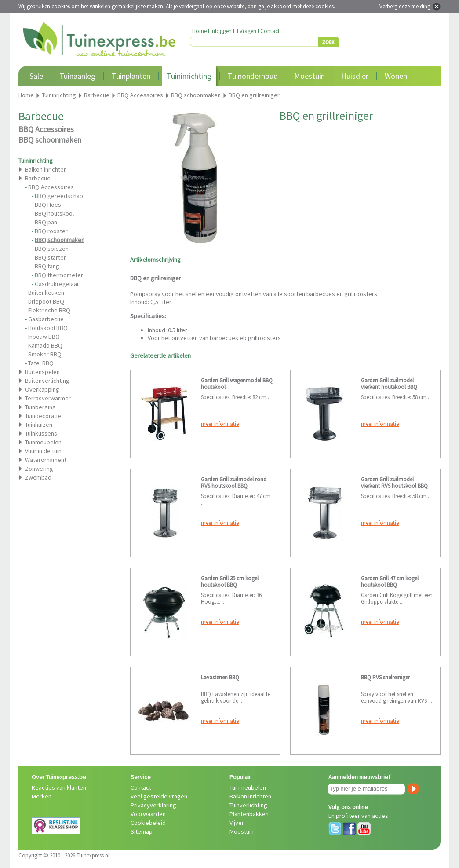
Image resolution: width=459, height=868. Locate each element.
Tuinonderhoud (253, 76)
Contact (270, 31)
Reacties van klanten (59, 787)
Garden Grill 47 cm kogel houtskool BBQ (390, 582)
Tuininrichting (189, 76)
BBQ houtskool (54, 213)
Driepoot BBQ (46, 301)
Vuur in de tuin (43, 451)
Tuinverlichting (248, 805)
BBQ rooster (51, 231)
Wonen (396, 76)
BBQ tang (47, 266)
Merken (42, 796)
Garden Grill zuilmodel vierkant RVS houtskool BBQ (394, 483)
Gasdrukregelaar (57, 284)
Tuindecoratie (43, 416)
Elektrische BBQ (49, 310)
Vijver (237, 823)
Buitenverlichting (47, 381)
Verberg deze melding (405, 6)
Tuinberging (40, 407)
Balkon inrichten (46, 169)
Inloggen (221, 31)
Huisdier (355, 76)
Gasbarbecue (46, 319)
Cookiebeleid (148, 823)
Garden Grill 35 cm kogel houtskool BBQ (230, 582)
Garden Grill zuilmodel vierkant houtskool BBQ (389, 384)
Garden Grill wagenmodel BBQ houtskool (237, 384)
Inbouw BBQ (44, 337)
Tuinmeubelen (43, 442)
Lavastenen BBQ (220, 677)
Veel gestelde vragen (159, 796)
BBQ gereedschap (59, 196)
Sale (36, 76)
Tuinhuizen (39, 425)
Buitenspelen (42, 372)
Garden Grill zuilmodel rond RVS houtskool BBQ (234, 483)
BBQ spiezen (52, 249)
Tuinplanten (131, 76)
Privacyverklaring (153, 805)
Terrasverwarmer (48, 398)
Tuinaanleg (77, 76)
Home (199, 31)
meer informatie (220, 424)
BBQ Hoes (48, 205)
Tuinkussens (41, 433)
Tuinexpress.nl (93, 855)
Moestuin (310, 76)
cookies (324, 6)
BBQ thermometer (59, 275)
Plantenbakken (249, 814)
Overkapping (42, 389)
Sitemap (142, 831)
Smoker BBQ (45, 354)
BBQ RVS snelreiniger (385, 677)
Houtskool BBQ (48, 328)
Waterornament (46, 460)
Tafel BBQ (41, 363)
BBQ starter (50, 257)
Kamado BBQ (45, 345)
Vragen (248, 31)
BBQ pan (46, 222)
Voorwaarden (148, 814)
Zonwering (39, 469)
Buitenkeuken (46, 293)
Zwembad (38, 477)
